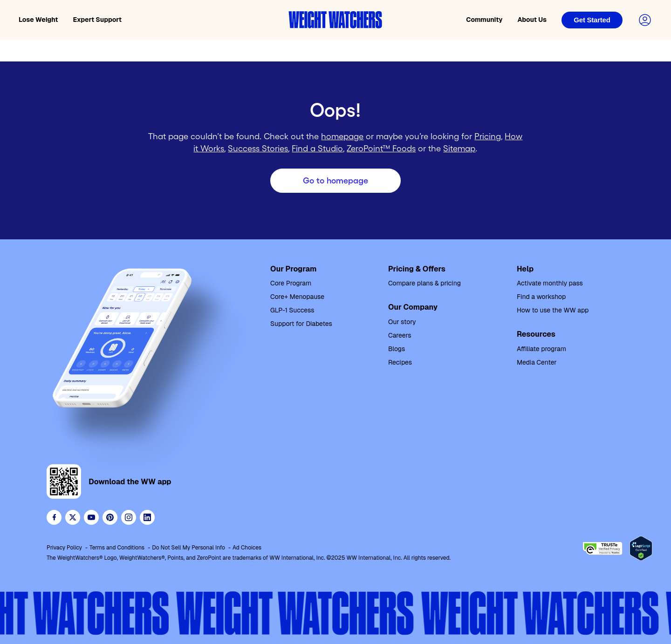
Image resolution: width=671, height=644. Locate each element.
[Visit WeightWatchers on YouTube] (91, 517)
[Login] (592, 20)
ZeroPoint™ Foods (381, 149)
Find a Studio (317, 149)
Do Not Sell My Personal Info (188, 548)
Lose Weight (38, 20)
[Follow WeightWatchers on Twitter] (73, 517)
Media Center (537, 362)
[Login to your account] (645, 20)
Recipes (400, 362)
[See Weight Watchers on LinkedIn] (147, 517)
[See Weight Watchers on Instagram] (129, 517)
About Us (532, 20)
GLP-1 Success (292, 310)
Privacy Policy (64, 548)
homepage (342, 136)
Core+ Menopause (297, 297)
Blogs (397, 349)
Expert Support (98, 20)
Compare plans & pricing (425, 283)
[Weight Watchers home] (335, 20)
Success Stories (258, 149)
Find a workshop (541, 297)
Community (484, 20)
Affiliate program (541, 349)
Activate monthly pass (550, 283)
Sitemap (459, 149)
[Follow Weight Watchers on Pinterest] (110, 517)
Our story (402, 322)
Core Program (291, 283)
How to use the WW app (553, 310)
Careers (400, 335)
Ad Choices (247, 548)
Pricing (488, 136)
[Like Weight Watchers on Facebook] (54, 517)
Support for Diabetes (301, 324)
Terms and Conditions (117, 548)
